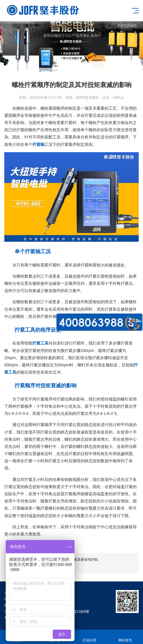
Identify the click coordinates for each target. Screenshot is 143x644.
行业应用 (90, 637)
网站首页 (125, 637)
